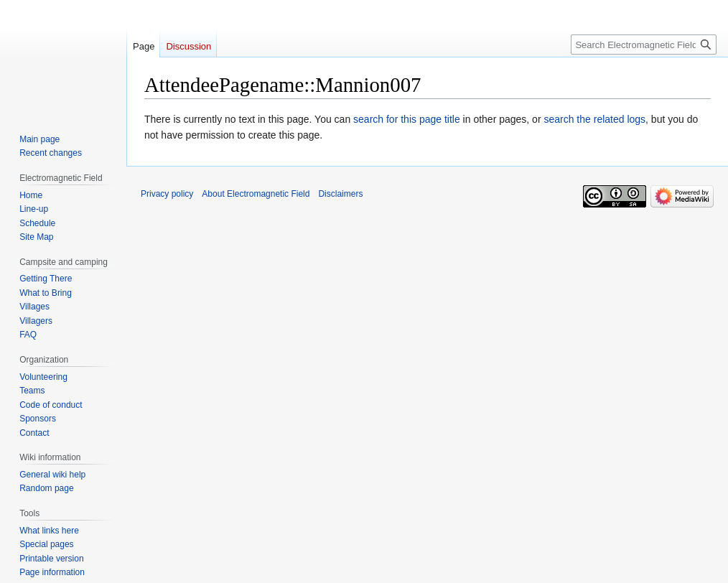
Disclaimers (340, 194)
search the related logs (594, 119)
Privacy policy (167, 194)
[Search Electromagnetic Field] (644, 45)
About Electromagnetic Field (256, 194)
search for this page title (407, 119)
